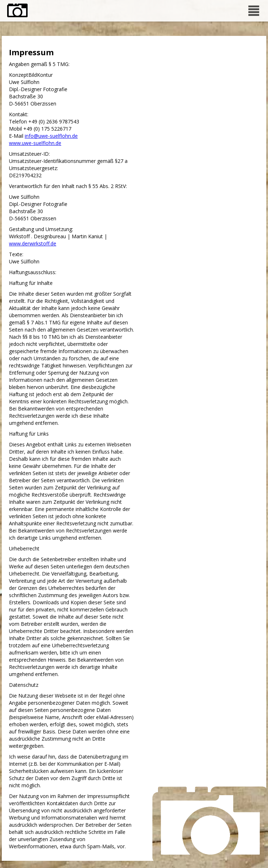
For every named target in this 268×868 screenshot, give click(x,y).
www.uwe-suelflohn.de (35, 143)
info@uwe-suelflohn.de (51, 136)
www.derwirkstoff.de (33, 243)
